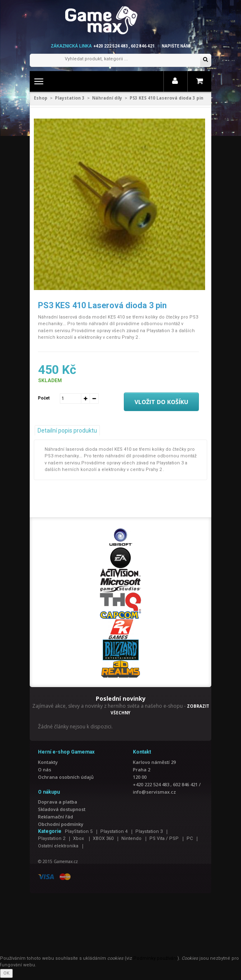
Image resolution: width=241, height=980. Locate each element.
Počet (44, 398)
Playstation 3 (70, 98)
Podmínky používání (155, 958)
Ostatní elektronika (58, 846)
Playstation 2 (52, 838)
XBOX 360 (103, 838)
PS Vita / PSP (164, 838)
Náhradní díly (107, 98)
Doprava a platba (58, 802)
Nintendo (131, 838)
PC (190, 838)
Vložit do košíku (161, 402)
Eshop (41, 98)
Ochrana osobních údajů (66, 777)
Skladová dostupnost (62, 809)
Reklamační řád (56, 817)
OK (6, 973)
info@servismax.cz (154, 792)
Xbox (79, 838)
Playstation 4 (114, 831)
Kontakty (48, 762)
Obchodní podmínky (61, 824)
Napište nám (176, 46)
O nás (45, 769)
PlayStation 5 (79, 831)
